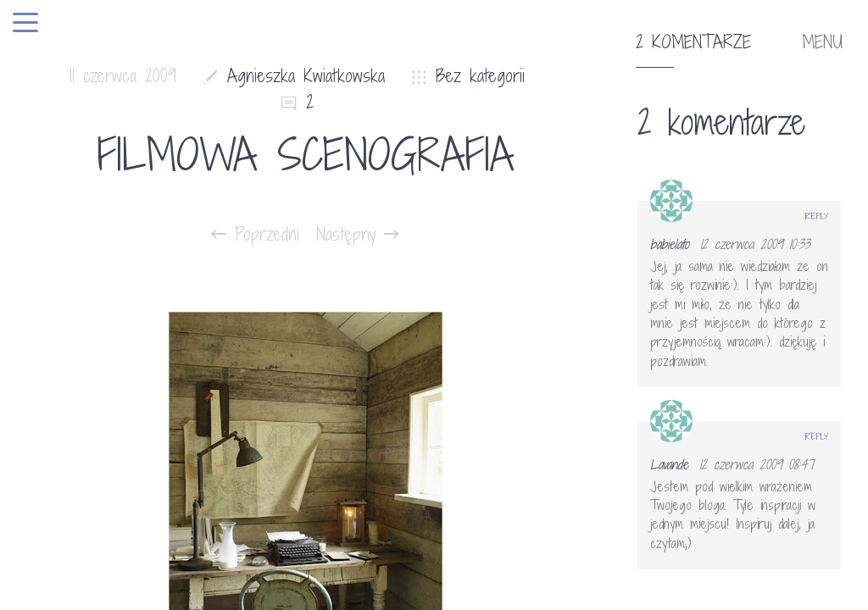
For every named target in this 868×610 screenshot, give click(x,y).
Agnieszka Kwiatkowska (306, 76)
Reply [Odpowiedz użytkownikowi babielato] (817, 216)
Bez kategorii (480, 76)
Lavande (669, 464)
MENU (822, 42)
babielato (670, 244)
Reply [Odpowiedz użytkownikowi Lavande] (817, 436)
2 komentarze (693, 42)
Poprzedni (255, 235)
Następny (358, 235)
